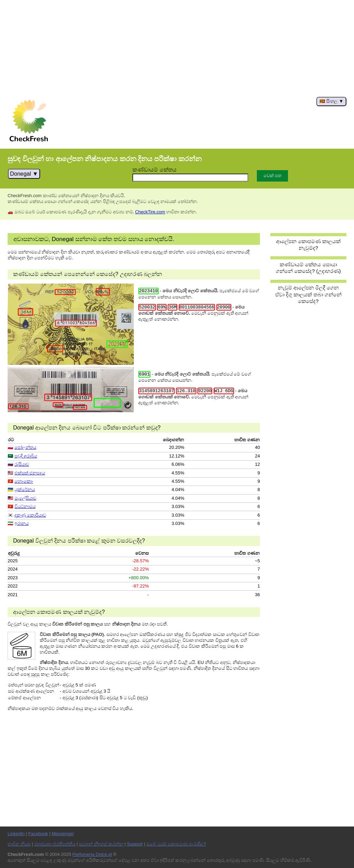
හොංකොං (24, 481)
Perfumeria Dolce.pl (92, 854)
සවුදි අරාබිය (26, 456)
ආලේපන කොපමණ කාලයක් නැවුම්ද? (308, 244)
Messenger (63, 834)
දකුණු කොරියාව (30, 515)
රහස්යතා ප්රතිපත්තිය (55, 844)
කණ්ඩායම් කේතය (155, 169)
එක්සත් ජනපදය (30, 473)
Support (135, 844)
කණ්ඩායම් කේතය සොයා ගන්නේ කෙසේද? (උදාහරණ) (308, 268)
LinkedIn (16, 834)
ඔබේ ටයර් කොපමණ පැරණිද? (176, 844)
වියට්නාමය (25, 506)
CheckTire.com (150, 212)
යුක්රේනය (25, 490)
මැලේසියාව (25, 498)
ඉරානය (22, 523)
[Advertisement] (177, 48)
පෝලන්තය (25, 447)
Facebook (38, 834)
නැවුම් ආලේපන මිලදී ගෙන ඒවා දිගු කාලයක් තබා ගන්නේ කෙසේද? (308, 294)
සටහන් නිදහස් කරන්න (101, 844)
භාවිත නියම (19, 844)
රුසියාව (22, 464)
